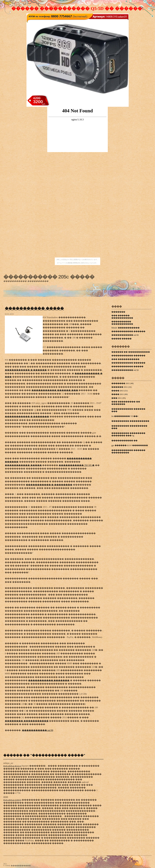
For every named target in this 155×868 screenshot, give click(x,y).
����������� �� (124, 441)
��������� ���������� (130, 421)
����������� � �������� (49, 485)
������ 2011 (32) (121, 387)
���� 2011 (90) (120, 394)
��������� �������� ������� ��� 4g (128, 434)
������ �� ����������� (131, 352)
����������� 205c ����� (49, 277)
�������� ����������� (27, 721)
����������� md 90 (38, 730)
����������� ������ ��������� (128, 451)
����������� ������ (128, 331)
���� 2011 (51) (120, 391)
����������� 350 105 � (77, 465)
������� (118, 312)
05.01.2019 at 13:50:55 (12, 800)
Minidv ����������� (125, 328)
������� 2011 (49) (122, 383)
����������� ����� (34, 308)
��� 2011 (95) (119, 398)
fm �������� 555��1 (125, 416)
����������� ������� (49, 680)
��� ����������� (125, 359)
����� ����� (121, 339)
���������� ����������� (122, 323)
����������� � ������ (26, 370)
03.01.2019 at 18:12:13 (12, 766)
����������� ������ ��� (55, 390)
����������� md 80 (125, 335)
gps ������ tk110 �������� (130, 445)
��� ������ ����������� (122, 317)
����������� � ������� (27, 417)
